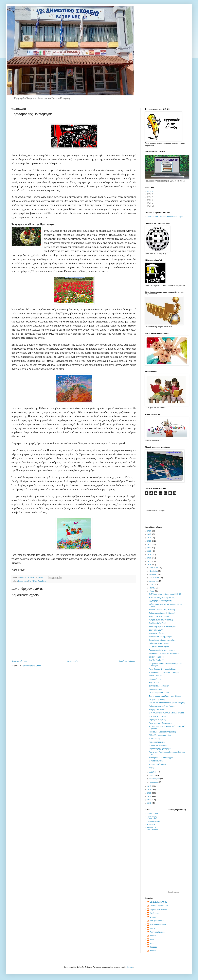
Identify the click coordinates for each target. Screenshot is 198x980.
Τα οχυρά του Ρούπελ (157, 710)
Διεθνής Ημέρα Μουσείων (159, 686)
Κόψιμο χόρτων (155, 679)
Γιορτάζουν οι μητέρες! (158, 720)
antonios (153, 936)
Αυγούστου (154, 581)
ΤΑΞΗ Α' (150, 191)
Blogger (130, 967)
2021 (150, 548)
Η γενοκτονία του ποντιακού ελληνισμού (164, 673)
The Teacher (155, 913)
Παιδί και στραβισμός (157, 742)
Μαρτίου (153, 775)
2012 (150, 796)
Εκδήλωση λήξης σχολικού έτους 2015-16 (165, 594)
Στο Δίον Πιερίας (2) (157, 657)
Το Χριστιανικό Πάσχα (157, 764)
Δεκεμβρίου (154, 568)
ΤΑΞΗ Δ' (150, 200)
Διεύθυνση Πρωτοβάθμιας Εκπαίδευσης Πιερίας (165, 217)
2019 (150, 555)
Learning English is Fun (159, 906)
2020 (150, 551)
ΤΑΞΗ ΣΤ (150, 206)
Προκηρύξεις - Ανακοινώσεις (152, 818)
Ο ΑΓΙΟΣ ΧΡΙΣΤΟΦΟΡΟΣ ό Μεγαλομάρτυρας (166, 713)
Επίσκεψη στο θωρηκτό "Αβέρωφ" (162, 613)
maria (152, 939)
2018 (150, 558)
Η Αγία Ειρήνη (154, 739)
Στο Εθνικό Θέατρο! (157, 633)
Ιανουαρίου (154, 782)
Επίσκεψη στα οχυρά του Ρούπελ (162, 706)
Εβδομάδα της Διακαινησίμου (160, 735)
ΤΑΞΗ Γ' (150, 197)
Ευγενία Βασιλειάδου (158, 924)
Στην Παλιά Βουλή (156, 630)
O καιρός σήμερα (173, 892)
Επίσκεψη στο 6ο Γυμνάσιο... (160, 643)
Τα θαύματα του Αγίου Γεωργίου (161, 758)
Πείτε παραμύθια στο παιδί (159, 693)
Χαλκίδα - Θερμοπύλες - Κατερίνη (162, 610)
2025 (150, 534)
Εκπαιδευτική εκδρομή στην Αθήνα (162, 640)
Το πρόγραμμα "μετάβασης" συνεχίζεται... (165, 696)
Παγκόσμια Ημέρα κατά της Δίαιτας (162, 732)
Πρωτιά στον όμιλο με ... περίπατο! (162, 650)
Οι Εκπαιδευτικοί (153, 822)
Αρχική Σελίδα (152, 814)
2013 (150, 793)
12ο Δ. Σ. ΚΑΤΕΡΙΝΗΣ (158, 902)
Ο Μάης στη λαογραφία (158, 745)
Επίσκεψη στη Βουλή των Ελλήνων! (163, 627)
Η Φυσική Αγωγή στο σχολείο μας (162, 598)
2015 (150, 786)
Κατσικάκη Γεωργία (157, 932)
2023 (150, 541)
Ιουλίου (152, 584)
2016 (150, 565)
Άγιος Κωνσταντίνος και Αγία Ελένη (162, 669)
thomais (153, 951)
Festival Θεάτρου (156, 689)
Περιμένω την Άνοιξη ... (158, 699)
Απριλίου (153, 772)
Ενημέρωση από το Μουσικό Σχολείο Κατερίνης (167, 703)
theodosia (154, 947)
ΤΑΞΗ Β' (150, 194)
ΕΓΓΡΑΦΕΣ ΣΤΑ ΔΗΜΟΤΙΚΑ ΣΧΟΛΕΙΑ (164, 653)
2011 (150, 800)
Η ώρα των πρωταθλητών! (159, 647)
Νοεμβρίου (154, 571)
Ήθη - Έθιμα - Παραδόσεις (37, 581)
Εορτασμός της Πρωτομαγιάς (160, 749)
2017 (150, 561)
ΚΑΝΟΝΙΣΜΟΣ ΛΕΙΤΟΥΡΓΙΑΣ (153, 828)
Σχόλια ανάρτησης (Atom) (32, 665)
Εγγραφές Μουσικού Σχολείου (160, 601)
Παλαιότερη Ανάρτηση (127, 661)
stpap (152, 943)
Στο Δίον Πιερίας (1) (157, 660)
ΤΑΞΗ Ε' (150, 203)
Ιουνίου (152, 588)
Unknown (153, 917)
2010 (150, 803)
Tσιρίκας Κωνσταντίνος (159, 910)
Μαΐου (152, 591)
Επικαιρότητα (23, 581)
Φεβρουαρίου (155, 779)
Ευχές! (152, 768)
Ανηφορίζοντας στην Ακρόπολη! (161, 620)
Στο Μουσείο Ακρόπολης (158, 623)
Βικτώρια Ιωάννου (157, 921)
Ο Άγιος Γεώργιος (156, 761)
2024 (150, 538)
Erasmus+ (151, 825)
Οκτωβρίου (154, 574)
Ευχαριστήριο (154, 683)
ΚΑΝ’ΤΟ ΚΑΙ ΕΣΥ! (156, 676)
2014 (150, 790)
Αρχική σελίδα (73, 661)
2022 (150, 544)
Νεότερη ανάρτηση (19, 661)
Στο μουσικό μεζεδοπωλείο (159, 616)
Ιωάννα (153, 928)
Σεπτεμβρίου (155, 578)
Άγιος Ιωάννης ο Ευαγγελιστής (161, 723)
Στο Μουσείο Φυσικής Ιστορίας (161, 637)
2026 (150, 531)
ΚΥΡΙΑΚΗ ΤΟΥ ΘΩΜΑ (158, 716)
